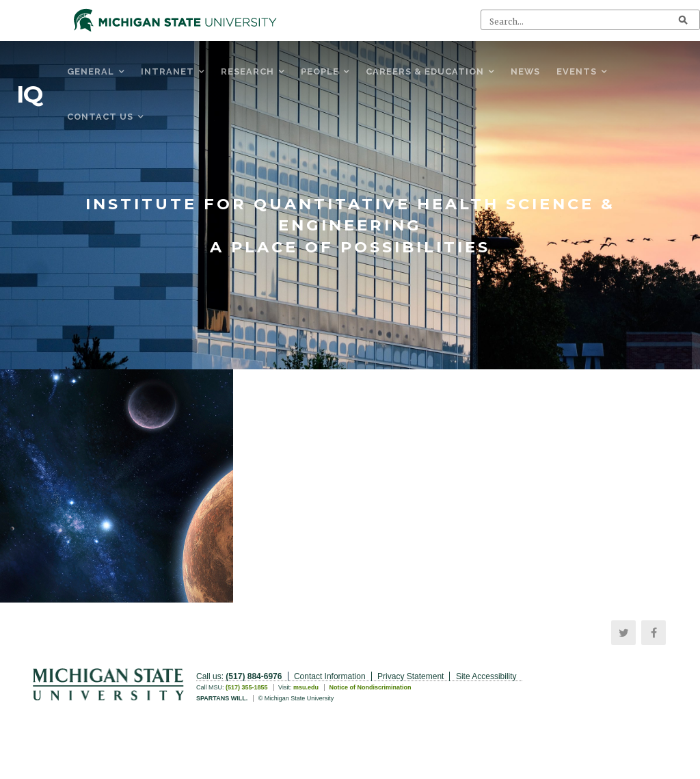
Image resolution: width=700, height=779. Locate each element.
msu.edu (306, 687)
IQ (29, 94)
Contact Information (330, 676)
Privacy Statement (410, 676)
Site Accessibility (486, 676)
